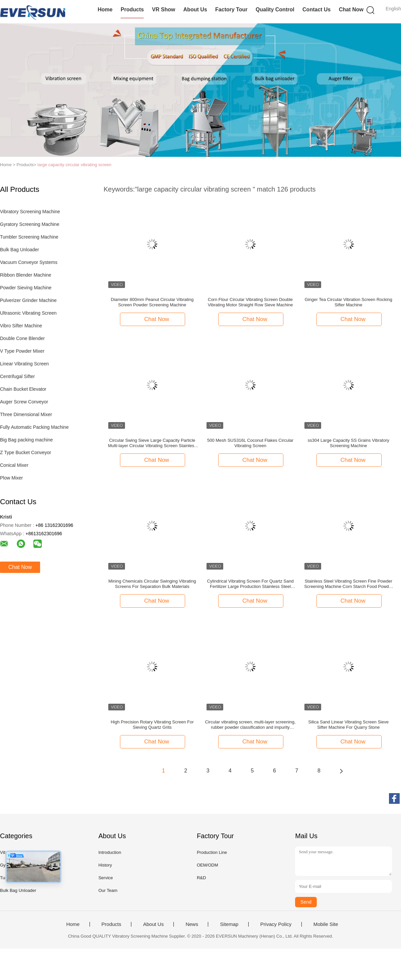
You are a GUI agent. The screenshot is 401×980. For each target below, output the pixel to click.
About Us (195, 10)
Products (132, 10)
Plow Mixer (11, 478)
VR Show (164, 10)
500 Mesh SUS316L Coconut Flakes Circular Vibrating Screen (250, 443)
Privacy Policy (276, 924)
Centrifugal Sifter (17, 376)
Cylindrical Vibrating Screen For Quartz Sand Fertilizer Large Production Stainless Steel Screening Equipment (250, 584)
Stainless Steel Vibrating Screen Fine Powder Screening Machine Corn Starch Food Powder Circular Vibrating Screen (348, 584)
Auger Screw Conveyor (24, 402)
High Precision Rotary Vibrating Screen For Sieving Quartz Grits (152, 725)
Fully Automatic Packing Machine (34, 427)
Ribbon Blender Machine (26, 275)
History (105, 865)
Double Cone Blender (22, 338)
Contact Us (316, 10)
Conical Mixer (14, 465)
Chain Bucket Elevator (23, 389)
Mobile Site (326, 924)
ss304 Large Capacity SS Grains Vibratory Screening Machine (349, 443)
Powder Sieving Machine (26, 288)
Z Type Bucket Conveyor (26, 452)
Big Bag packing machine (26, 440)
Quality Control (275, 10)
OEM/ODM (208, 865)
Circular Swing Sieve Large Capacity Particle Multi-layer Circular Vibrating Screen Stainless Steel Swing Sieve (152, 443)
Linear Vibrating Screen (24, 364)
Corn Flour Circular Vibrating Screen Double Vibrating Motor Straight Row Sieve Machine (250, 302)
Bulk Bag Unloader (20, 250)
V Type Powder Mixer (22, 351)
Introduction (110, 852)
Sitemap (229, 924)
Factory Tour (231, 10)
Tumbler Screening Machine (29, 237)
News (192, 924)
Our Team (108, 890)
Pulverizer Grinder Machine (28, 300)
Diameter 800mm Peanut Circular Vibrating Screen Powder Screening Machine (152, 302)
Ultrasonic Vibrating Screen (28, 313)
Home (105, 10)
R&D (201, 878)
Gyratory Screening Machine (30, 224)
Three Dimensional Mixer (26, 414)
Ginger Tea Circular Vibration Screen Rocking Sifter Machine (349, 302)
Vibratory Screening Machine (30, 212)
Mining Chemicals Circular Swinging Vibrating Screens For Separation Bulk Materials (152, 584)
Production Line (212, 852)
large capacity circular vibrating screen (74, 165)
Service (105, 878)
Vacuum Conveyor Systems (29, 262)
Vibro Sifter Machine (21, 326)
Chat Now (351, 10)
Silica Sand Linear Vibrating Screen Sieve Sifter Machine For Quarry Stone (349, 725)
